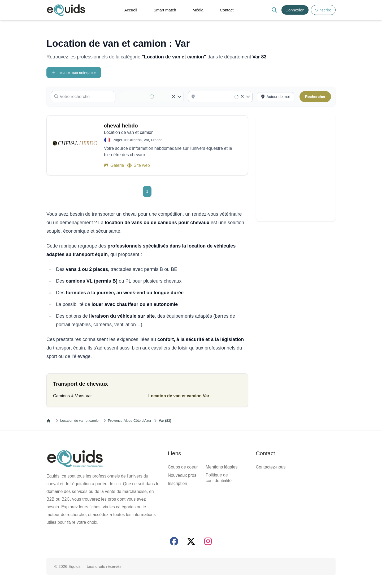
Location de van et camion (80, 421)
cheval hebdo (121, 126)
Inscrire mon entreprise (74, 73)
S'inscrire (323, 10)
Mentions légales (222, 467)
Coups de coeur (183, 467)
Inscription (177, 483)
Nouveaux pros (182, 475)
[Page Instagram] (208, 541)
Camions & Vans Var (72, 396)
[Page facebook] (174, 541)
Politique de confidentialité (219, 478)
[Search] (274, 10)
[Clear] (173, 97)
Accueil (131, 10)
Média (198, 10)
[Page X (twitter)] (191, 541)
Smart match (165, 10)
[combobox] (224, 97)
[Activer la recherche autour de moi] (275, 97)
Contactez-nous (271, 467)
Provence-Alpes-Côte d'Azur (130, 421)
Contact (227, 10)
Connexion (295, 10)
